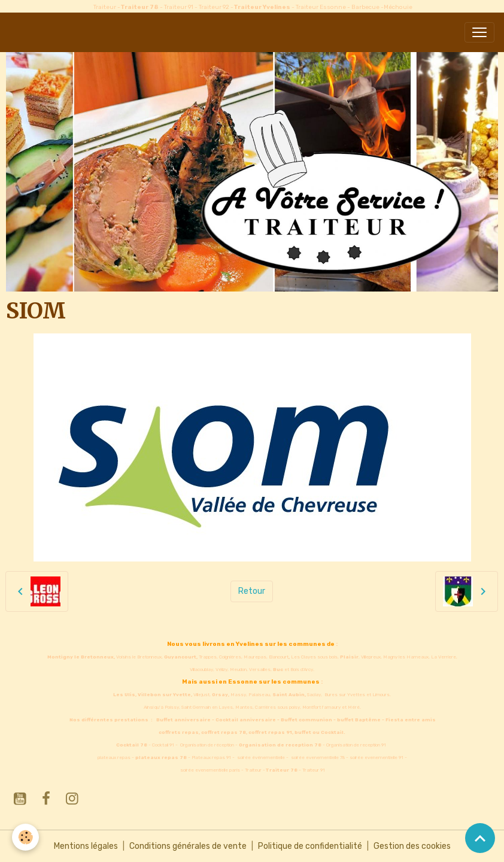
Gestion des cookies (412, 846)
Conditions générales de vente (188, 846)
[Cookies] (25, 837)
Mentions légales (86, 846)
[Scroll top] (480, 838)
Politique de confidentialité (310, 846)
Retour (252, 591)
